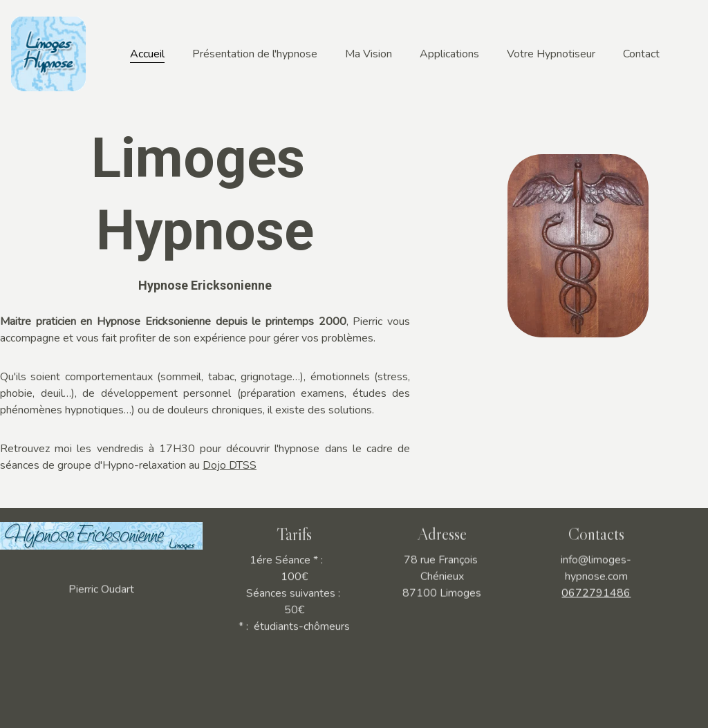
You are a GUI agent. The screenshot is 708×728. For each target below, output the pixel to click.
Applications (449, 54)
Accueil (147, 54)
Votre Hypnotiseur (551, 54)
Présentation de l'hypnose (255, 54)
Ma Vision (369, 54)
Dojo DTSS (230, 465)
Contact (641, 54)
